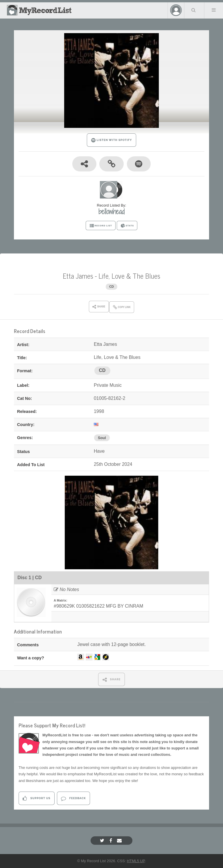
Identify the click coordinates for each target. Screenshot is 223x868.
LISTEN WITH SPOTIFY (112, 140)
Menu (214, 10)
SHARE (112, 680)
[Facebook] (111, 841)
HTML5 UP (136, 861)
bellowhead (111, 212)
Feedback (73, 798)
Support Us (36, 798)
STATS (127, 226)
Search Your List (194, 10)
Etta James (78, 276)
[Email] (120, 841)
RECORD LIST (101, 226)
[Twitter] (103, 841)
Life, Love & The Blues (129, 276)
